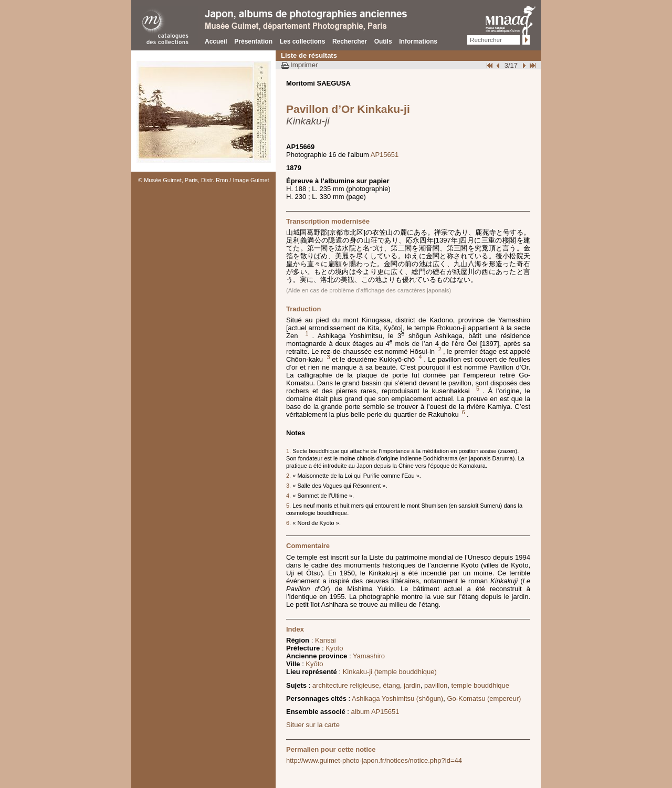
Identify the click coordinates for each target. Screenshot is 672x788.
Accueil (216, 41)
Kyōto (334, 648)
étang (391, 685)
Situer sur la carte (313, 725)
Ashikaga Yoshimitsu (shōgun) (397, 698)
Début (490, 65)
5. (289, 506)
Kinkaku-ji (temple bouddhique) (390, 672)
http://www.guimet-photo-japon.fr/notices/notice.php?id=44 (374, 760)
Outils (383, 41)
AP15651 (385, 155)
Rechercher (350, 41)
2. (289, 476)
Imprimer (304, 65)
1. (289, 451)
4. (289, 496)
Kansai (325, 640)
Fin (532, 65)
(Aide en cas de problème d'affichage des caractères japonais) (369, 290)
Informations (418, 41)
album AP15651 (375, 712)
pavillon (436, 685)
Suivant (523, 65)
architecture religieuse (346, 685)
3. (289, 486)
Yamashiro (369, 656)
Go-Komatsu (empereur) (484, 698)
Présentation (253, 41)
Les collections (303, 41)
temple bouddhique (480, 685)
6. (289, 523)
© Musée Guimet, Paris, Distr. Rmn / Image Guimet (204, 180)
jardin (412, 685)
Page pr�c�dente (499, 65)
